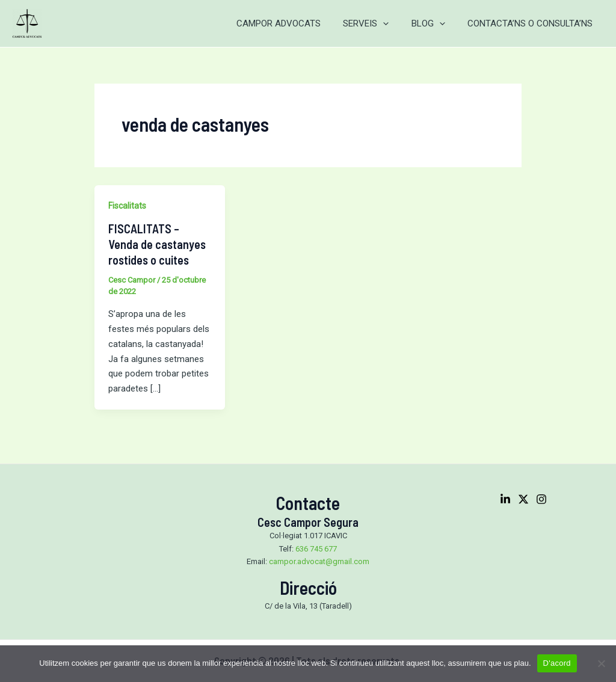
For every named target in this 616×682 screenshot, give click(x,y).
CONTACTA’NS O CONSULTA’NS (532, 23)
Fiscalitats (127, 206)
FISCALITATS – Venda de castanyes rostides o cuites (157, 244)
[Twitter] (523, 499)
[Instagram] (541, 499)
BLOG (435, 23)
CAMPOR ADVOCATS (294, 23)
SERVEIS (377, 23)
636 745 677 (316, 549)
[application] (394, 23)
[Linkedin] (505, 499)
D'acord (557, 663)
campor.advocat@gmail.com (319, 561)
